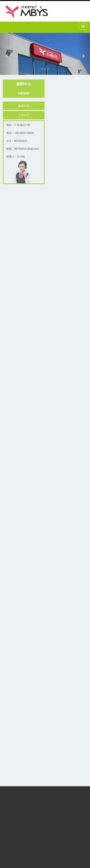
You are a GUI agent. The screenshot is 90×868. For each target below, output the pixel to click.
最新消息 (24, 106)
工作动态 (24, 115)
